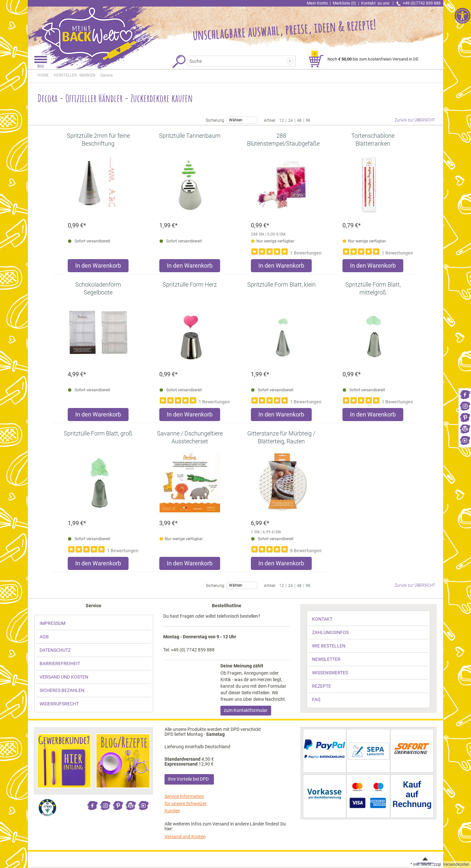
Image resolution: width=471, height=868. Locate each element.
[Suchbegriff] (238, 61)
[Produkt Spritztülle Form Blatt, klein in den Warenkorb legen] (281, 416)
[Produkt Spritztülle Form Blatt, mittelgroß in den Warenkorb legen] (373, 416)
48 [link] (299, 120)
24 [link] (290, 120)
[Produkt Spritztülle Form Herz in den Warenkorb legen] (190, 416)
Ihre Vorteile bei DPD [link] (188, 779)
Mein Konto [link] (317, 3)
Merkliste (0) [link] (344, 3)
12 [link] (282, 120)
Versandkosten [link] (456, 864)
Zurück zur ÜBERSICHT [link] (415, 120)
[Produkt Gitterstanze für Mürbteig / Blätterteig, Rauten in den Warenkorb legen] (281, 565)
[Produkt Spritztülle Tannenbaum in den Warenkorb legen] (190, 267)
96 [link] (308, 120)
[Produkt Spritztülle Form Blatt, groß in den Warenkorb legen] (98, 565)
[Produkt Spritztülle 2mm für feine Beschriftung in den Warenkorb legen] (98, 267)
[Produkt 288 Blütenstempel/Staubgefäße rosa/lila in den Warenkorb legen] (281, 267)
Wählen (242, 120)
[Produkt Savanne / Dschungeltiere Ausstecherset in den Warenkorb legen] (190, 565)
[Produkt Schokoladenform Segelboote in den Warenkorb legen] (98, 416)
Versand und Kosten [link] (185, 837)
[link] (465, 394)
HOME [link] (43, 75)
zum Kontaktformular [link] (246, 710)
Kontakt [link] (376, 3)
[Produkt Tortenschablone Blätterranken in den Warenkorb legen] (373, 267)
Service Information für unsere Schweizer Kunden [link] (186, 804)
